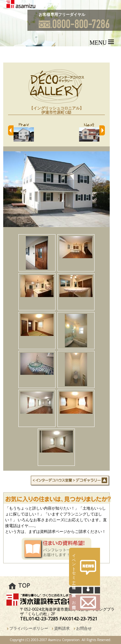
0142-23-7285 (44, 619)
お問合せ (84, 628)
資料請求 (62, 628)
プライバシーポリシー (29, 628)
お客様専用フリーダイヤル (62, 14)
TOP (24, 585)
